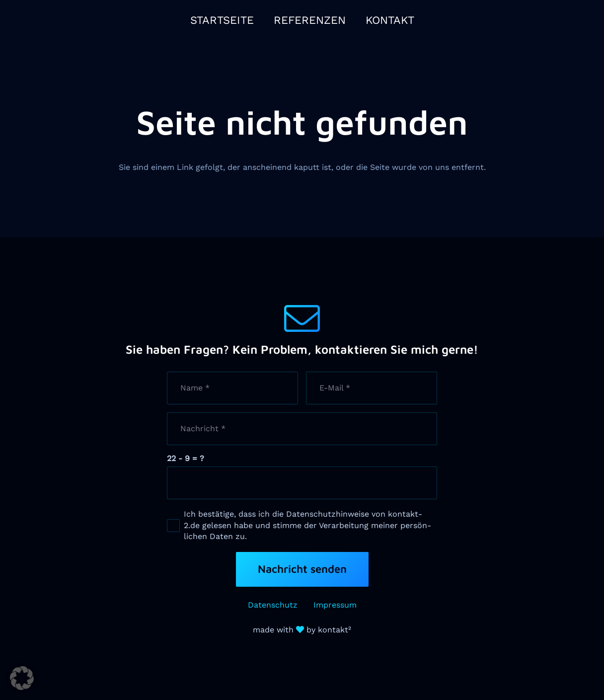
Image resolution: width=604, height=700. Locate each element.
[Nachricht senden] (302, 569)
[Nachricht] (302, 429)
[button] (22, 678)
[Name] (232, 388)
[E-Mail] (372, 388)
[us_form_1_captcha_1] (302, 483)
